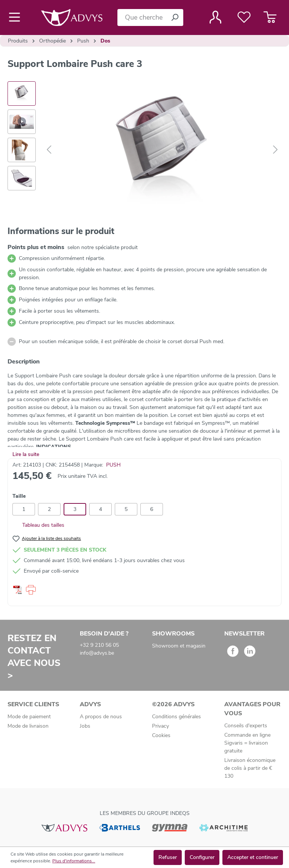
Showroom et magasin (179, 646)
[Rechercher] (175, 17)
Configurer (202, 857)
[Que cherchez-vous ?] (142, 17)
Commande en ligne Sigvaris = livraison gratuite (247, 743)
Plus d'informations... (74, 861)
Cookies (161, 735)
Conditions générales (176, 717)
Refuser (168, 857)
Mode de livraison (28, 726)
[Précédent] (49, 150)
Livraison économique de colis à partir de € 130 (250, 768)
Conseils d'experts (246, 726)
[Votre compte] (215, 17)
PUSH (113, 465)
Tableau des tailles (38, 525)
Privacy (160, 726)
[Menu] (17, 17)
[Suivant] (275, 150)
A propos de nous (101, 717)
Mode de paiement (29, 717)
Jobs (85, 726)
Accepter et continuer (253, 857)
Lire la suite (26, 454)
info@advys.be (97, 653)
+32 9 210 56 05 (99, 645)
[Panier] (270, 17)
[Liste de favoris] (244, 17)
